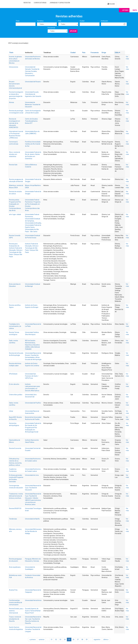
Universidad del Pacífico (33, 403)
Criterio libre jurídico (16, 395)
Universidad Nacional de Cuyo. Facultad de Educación (33, 488)
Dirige (104, 53)
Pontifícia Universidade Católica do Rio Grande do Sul (33, 144)
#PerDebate (13, 374)
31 (52, 640)
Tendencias (13, 519)
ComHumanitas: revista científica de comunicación (16, 602)
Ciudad (82, 21)
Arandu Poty (13, 590)
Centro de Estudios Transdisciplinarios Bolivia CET (31, 121)
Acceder (111, 4)
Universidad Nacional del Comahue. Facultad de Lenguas (33, 629)
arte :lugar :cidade (15, 214)
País (60, 21)
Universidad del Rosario (33, 82)
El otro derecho (14, 384)
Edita (118, 53)
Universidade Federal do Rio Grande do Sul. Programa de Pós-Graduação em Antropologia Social (33, 428)
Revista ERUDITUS (15, 508)
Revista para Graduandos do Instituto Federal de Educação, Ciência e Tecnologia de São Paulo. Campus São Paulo (16, 250)
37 (78, 640)
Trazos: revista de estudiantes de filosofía (15, 619)
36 (73, 640)
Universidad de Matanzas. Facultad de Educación (33, 105)
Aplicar (73, 31)
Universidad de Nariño (32, 519)
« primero (33, 640)
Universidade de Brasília (33, 223)
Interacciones (14, 67)
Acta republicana (15, 567)
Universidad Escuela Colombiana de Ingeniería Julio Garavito (33, 94)
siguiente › (97, 640)
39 (87, 640)
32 (56, 640)
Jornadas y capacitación (60, 3)
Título (18, 21)
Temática (40, 21)
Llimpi (11, 411)
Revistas (27, 3)
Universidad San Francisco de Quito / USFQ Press (32, 376)
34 (65, 640)
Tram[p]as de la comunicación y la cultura (15, 326)
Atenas (12, 102)
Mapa (135, 10)
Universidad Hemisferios (33, 600)
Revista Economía (15, 448)
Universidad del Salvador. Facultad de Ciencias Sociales (32, 69)
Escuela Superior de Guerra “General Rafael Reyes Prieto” (33, 611)
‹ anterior (41, 640)
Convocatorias (40, 3)
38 (82, 640)
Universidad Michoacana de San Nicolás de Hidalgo (33, 531)
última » (106, 640)
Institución (104, 21)
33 (60, 640)
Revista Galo (13, 165)
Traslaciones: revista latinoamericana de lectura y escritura (16, 496)
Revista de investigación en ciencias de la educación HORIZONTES (15, 123)
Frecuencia (51, 28)
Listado (125, 10)
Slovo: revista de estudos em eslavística (15, 154)
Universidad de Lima (32, 475)
